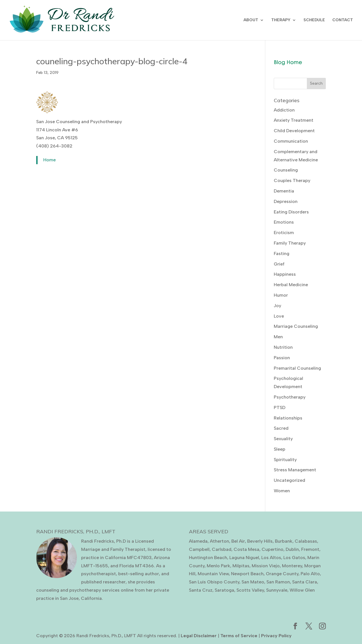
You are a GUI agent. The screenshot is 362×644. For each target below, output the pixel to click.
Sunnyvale (277, 590)
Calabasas (306, 541)
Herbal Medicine (291, 285)
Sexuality (283, 439)
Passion (282, 358)
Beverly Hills (260, 541)
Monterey (292, 566)
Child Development (294, 131)
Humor (281, 295)
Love (279, 316)
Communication (291, 141)
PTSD (280, 407)
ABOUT (251, 20)
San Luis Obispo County (214, 582)
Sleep (280, 449)
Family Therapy (290, 243)
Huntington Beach (208, 558)
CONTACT (343, 20)
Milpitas (241, 566)
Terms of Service (239, 636)
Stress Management (295, 470)
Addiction (284, 110)
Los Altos (271, 558)
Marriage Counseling (296, 326)
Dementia (284, 191)
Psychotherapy (290, 397)
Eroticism (284, 233)
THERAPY (281, 20)
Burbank (284, 541)
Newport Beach (247, 574)
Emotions (284, 222)
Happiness (285, 274)
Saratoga (224, 590)
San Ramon (278, 582)
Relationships (288, 418)
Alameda (198, 541)
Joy (277, 306)
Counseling (286, 170)
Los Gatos (294, 558)
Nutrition (283, 347)
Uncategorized (289, 480)
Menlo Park (218, 566)
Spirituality (285, 460)
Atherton (219, 541)
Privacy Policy (276, 636)
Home (49, 160)
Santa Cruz (201, 590)
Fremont (310, 549)
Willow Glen (302, 590)
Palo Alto (310, 574)
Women (282, 491)
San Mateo (253, 582)
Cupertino (272, 549)
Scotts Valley (250, 590)
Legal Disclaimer (199, 636)
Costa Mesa (246, 549)
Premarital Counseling (297, 368)
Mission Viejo (266, 566)
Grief (279, 264)
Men (278, 337)
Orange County (282, 574)
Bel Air (238, 541)
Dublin (292, 549)
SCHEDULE (314, 20)
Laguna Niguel (244, 558)
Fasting (282, 253)
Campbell (199, 549)
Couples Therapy (292, 180)
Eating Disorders (291, 212)
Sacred (281, 428)
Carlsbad (222, 549)
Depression (286, 201)
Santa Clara (305, 582)
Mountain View (213, 574)
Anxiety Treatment (294, 120)
